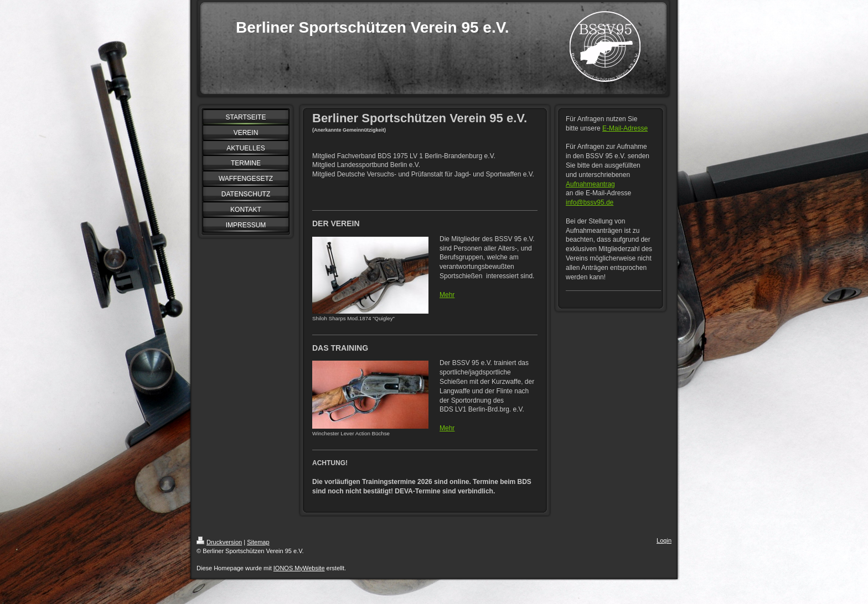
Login (664, 540)
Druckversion (219, 542)
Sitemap (258, 542)
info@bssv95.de (590, 202)
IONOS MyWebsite (299, 568)
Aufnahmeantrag (590, 184)
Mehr (447, 295)
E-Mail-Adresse (625, 128)
